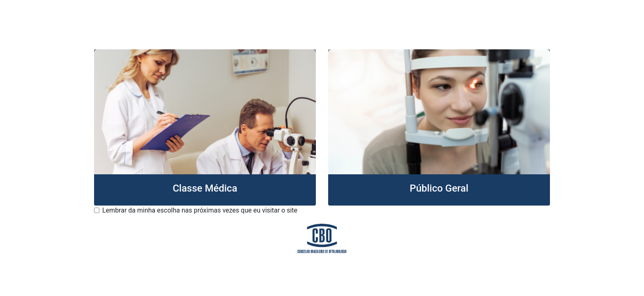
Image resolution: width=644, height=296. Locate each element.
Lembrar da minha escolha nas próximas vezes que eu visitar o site (200, 210)
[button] (205, 128)
